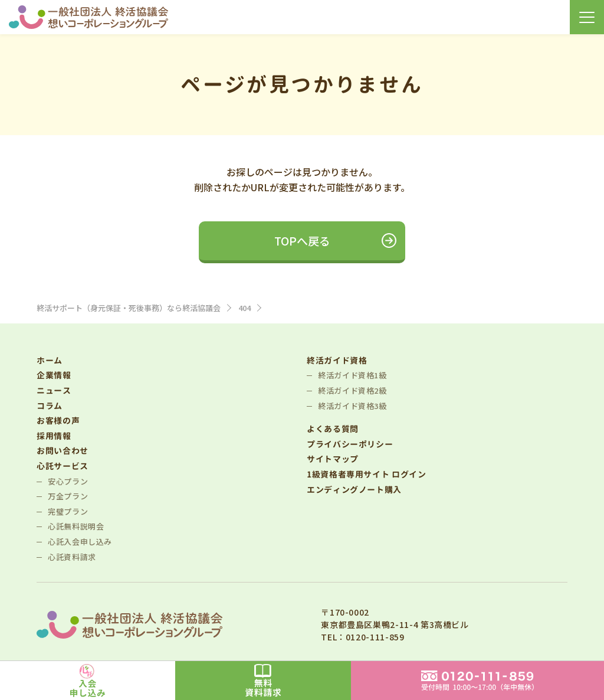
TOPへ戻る (302, 241)
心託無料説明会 (76, 526)
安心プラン (68, 481)
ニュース (54, 390)
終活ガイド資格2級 (352, 390)
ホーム (50, 360)
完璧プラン (68, 511)
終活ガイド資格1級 (352, 375)
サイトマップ (333, 459)
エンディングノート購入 (354, 490)
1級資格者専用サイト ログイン (367, 474)
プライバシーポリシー (350, 444)
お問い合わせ (63, 451)
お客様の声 (58, 421)
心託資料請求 (72, 557)
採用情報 (54, 436)
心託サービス (63, 466)
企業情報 (54, 375)
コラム (50, 406)
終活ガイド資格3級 (352, 406)
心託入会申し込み (80, 542)
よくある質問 (333, 429)
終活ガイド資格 (337, 360)
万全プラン (68, 496)
